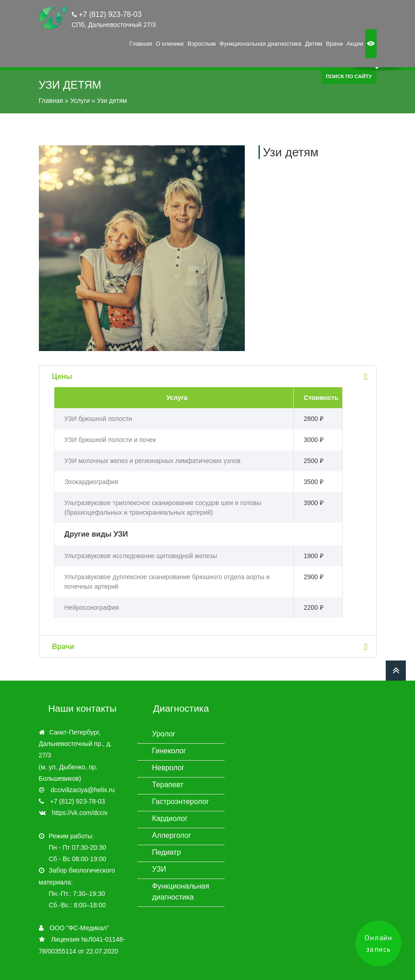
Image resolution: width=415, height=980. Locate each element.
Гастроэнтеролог (181, 802)
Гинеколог (169, 751)
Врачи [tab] (211, 647)
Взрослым (202, 44)
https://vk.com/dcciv (80, 813)
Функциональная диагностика (261, 44)
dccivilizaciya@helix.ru (82, 790)
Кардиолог (170, 818)
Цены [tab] (211, 376)
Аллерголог (171, 835)
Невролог (168, 768)
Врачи (334, 44)
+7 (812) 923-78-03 (109, 14)
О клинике (170, 44)
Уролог (164, 734)
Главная (141, 44)
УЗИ (159, 869)
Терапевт (168, 785)
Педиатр (166, 852)
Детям (314, 44)
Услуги (80, 101)
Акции (355, 44)
